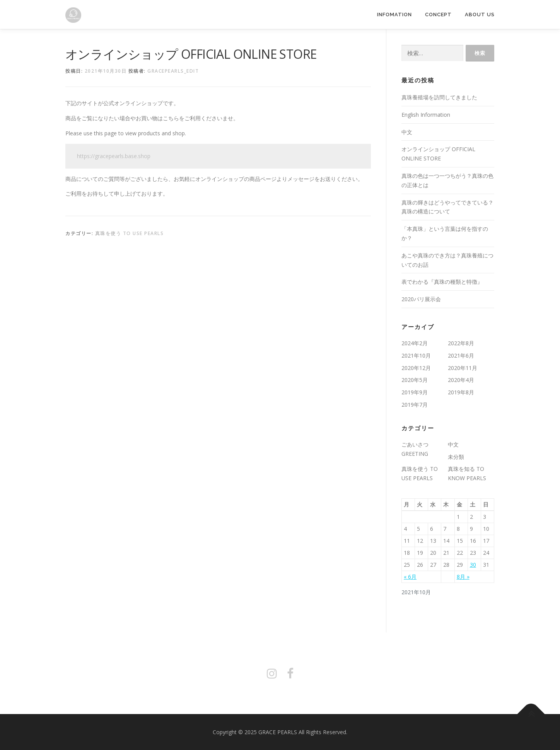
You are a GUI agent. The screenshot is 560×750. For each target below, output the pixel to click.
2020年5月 (415, 380)
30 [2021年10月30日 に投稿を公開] (473, 565)
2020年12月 (416, 368)
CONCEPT (438, 14)
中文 (407, 132)
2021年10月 (416, 355)
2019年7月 (415, 405)
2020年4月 (461, 380)
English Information (426, 115)
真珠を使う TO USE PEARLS (130, 233)
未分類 (456, 457)
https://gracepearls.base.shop (114, 156)
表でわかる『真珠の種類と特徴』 (442, 282)
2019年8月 (461, 392)
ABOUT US (480, 14)
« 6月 (410, 577)
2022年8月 (461, 343)
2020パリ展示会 (421, 299)
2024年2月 (415, 343)
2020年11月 (463, 368)
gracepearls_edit (173, 71)
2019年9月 (415, 392)
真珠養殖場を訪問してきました (439, 97)
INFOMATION (394, 14)
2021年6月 (461, 355)
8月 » (463, 577)
